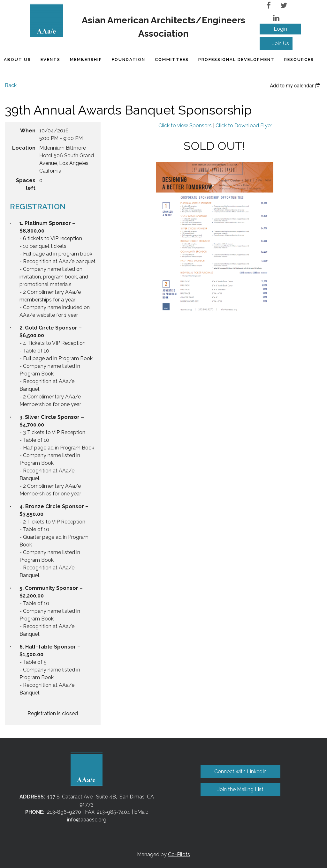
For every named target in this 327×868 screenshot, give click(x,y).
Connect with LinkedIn (240, 772)
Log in (280, 29)
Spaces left (26, 184)
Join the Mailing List (240, 789)
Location (24, 148)
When (28, 131)
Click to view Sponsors (185, 126)
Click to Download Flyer (244, 126)
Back (11, 85)
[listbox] (296, 86)
